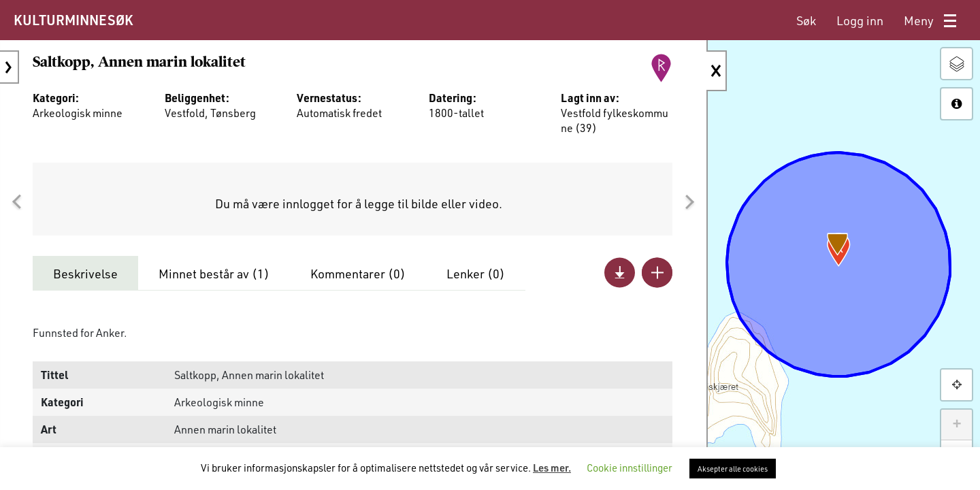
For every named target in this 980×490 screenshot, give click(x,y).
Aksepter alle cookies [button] (733, 469)
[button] (16, 202)
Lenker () (476, 274)
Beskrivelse (85, 274)
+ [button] (957, 425)
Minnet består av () (214, 274)
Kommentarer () (358, 274)
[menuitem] (806, 21)
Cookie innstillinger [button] (630, 468)
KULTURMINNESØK (73, 20)
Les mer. (552, 468)
